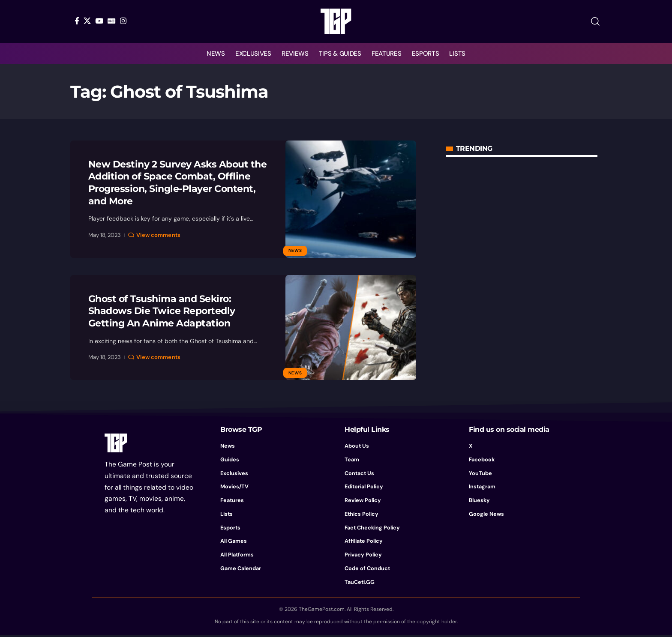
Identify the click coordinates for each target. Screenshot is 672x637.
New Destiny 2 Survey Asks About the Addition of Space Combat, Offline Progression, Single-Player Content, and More (178, 183)
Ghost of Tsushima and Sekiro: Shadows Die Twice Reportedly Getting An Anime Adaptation (162, 311)
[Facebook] (77, 21)
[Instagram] (123, 21)
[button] (595, 21)
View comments (158, 235)
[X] (87, 21)
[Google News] (112, 21)
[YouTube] (99, 21)
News (295, 250)
